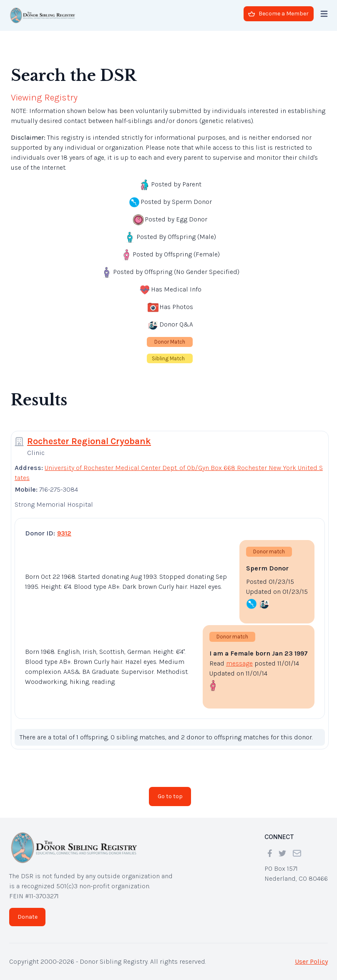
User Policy (311, 961)
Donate (28, 917)
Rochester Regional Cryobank (89, 441)
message (239, 663)
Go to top (170, 796)
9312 (64, 533)
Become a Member (278, 14)
